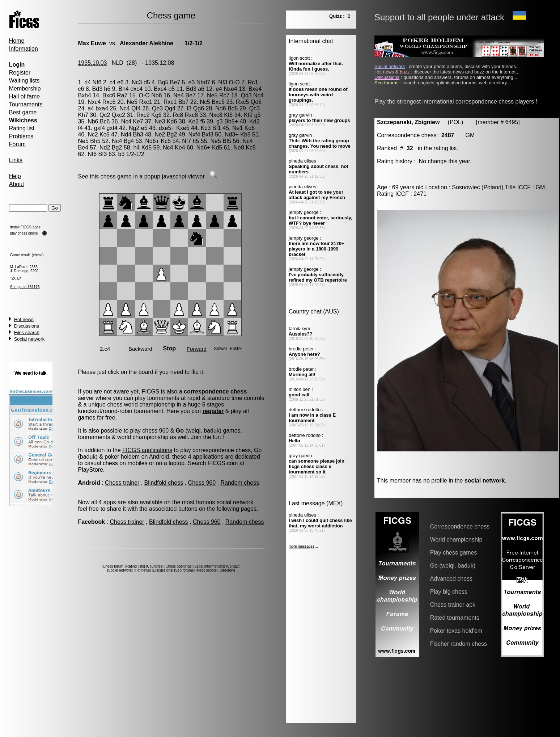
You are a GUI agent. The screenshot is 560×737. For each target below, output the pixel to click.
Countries (155, 566)
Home (17, 41)
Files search (27, 332)
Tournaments (26, 104)
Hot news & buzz (392, 72)
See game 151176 (25, 287)
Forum (17, 144)
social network (485, 481)
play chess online (24, 233)
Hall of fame (24, 96)
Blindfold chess (164, 483)
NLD (118, 63)
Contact (233, 566)
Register (20, 73)
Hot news (24, 319)
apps (37, 227)
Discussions (27, 326)
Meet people (207, 570)
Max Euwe (92, 43)
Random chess (240, 483)
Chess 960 (202, 483)
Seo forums (184, 570)
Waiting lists (24, 81)
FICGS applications (147, 450)
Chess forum (113, 566)
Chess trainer (122, 483)
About (17, 184)
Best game (23, 112)
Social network (29, 339)
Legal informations (209, 566)
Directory (227, 570)
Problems (21, 136)
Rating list (22, 128)
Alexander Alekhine (147, 43)
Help (15, 176)
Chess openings (179, 566)
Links (16, 160)
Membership (25, 89)
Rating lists (135, 566)
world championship (150, 405)
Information (24, 49)
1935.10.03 (92, 63)
